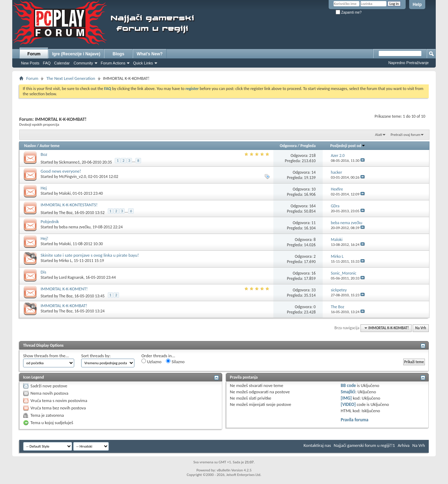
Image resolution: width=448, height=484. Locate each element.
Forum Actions (113, 63)
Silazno (175, 361)
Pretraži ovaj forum (405, 135)
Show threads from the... (46, 356)
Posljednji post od (348, 146)
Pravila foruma (355, 420)
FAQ (47, 63)
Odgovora (288, 146)
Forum (34, 54)
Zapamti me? (349, 12)
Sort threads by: (96, 356)
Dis (43, 272)
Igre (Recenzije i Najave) (76, 54)
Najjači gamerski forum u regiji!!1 (365, 445)
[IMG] (346, 398)
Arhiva (404, 445)
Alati (378, 135)
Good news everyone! (61, 171)
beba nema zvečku (75, 227)
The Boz (66, 213)
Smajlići (348, 392)
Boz (44, 154)
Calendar (62, 63)
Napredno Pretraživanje (408, 63)
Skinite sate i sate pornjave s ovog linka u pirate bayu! (90, 255)
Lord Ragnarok (71, 277)
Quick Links (143, 63)
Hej (44, 188)
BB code (348, 385)
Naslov (30, 146)
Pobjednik (50, 222)
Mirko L (65, 261)
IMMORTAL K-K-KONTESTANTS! (69, 205)
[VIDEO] (348, 404)
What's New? (149, 54)
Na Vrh (421, 328)
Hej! (44, 238)
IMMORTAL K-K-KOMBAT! (64, 306)
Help (417, 5)
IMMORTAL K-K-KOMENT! (64, 289)
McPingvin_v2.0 (73, 177)
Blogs (118, 54)
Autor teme (50, 146)
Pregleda (308, 146)
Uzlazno (151, 361)
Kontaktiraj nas (317, 445)
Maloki (65, 193)
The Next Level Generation (71, 78)
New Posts (30, 63)
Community (83, 63)
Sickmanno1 (69, 162)
